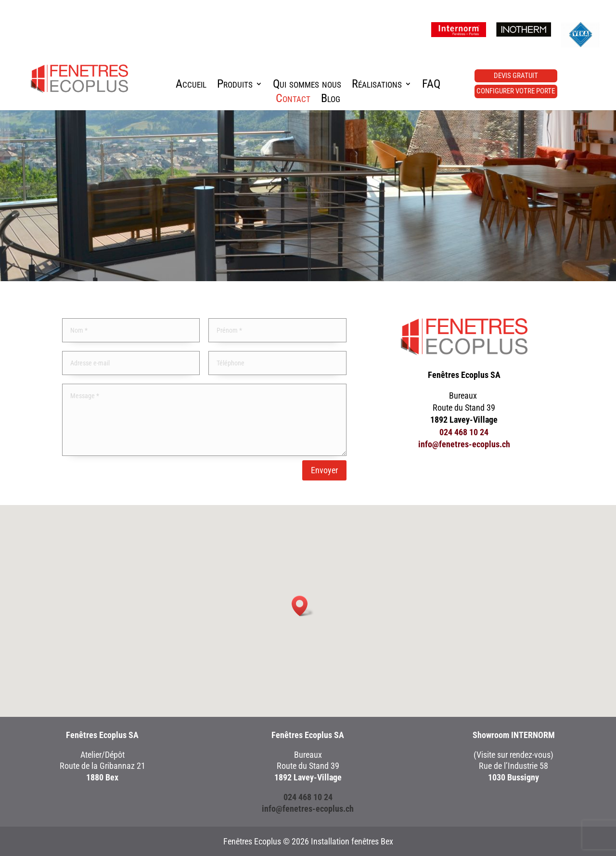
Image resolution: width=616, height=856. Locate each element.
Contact (293, 100)
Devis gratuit (516, 76)
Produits (235, 85)
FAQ (431, 85)
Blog (331, 100)
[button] (303, 606)
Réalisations (377, 85)
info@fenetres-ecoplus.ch (464, 444)
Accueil (191, 85)
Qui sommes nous (307, 85)
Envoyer (324, 470)
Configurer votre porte (516, 91)
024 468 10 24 (464, 432)
